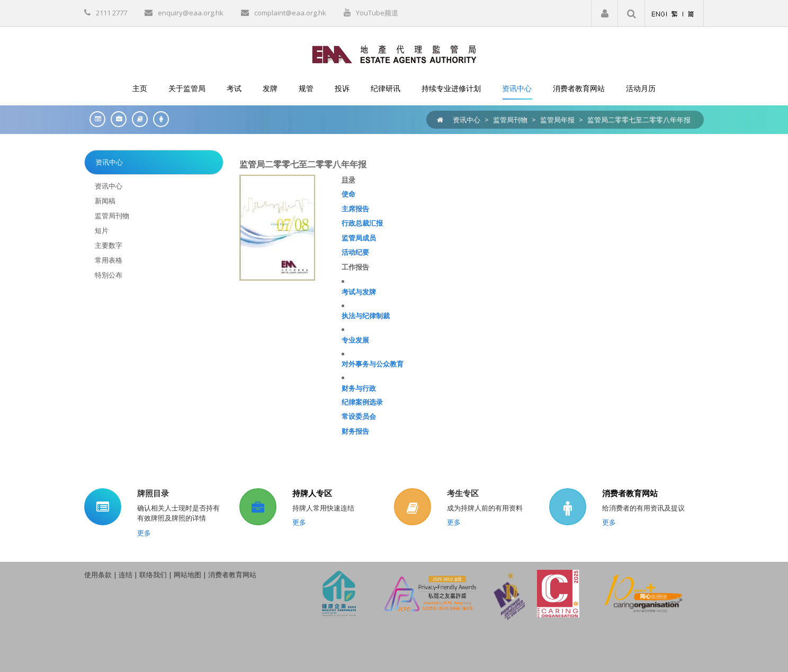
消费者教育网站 (630, 493)
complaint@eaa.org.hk (290, 13)
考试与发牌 (359, 292)
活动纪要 (355, 252)
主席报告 (355, 209)
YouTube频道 (377, 13)
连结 (126, 575)
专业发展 (355, 340)
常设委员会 (359, 416)
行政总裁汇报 (362, 223)
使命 (348, 194)
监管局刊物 (510, 120)
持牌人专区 (312, 493)
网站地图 (187, 575)
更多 (144, 533)
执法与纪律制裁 (366, 316)
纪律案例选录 (362, 402)
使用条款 (98, 575)
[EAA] (394, 53)
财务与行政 (359, 388)
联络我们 (153, 575)
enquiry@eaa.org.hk (191, 13)
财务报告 (355, 431)
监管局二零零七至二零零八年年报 (639, 120)
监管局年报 (557, 120)
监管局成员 (359, 238)
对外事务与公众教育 (373, 364)
